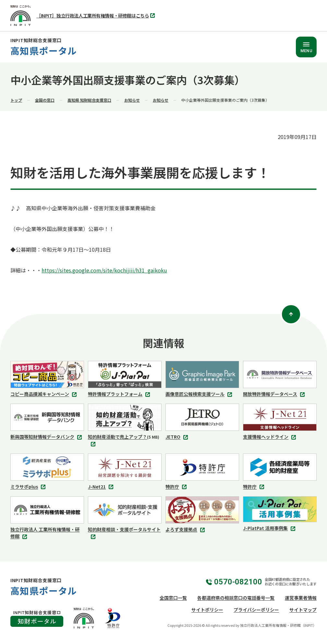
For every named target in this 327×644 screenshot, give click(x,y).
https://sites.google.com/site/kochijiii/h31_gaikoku (104, 270)
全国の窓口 (45, 100)
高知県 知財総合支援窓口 (89, 100)
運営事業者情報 (301, 598)
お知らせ (132, 100)
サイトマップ (303, 610)
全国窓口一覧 (173, 598)
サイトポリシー (207, 610)
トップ (16, 100)
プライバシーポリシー (256, 610)
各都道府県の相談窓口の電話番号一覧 (236, 598)
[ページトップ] (291, 314)
